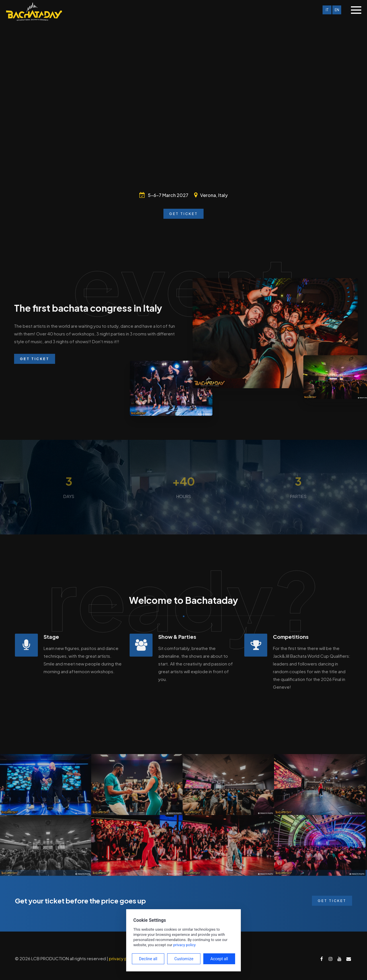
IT (327, 10)
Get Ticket (183, 214)
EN (337, 10)
